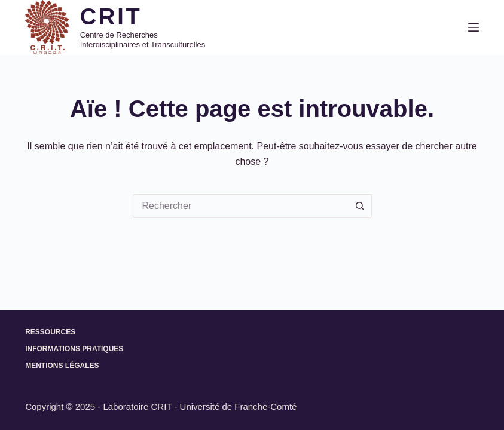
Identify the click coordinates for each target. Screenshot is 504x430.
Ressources (50, 332)
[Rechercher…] (240, 206)
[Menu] (474, 27)
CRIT (111, 17)
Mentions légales (62, 365)
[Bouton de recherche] (360, 206)
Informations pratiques (74, 349)
